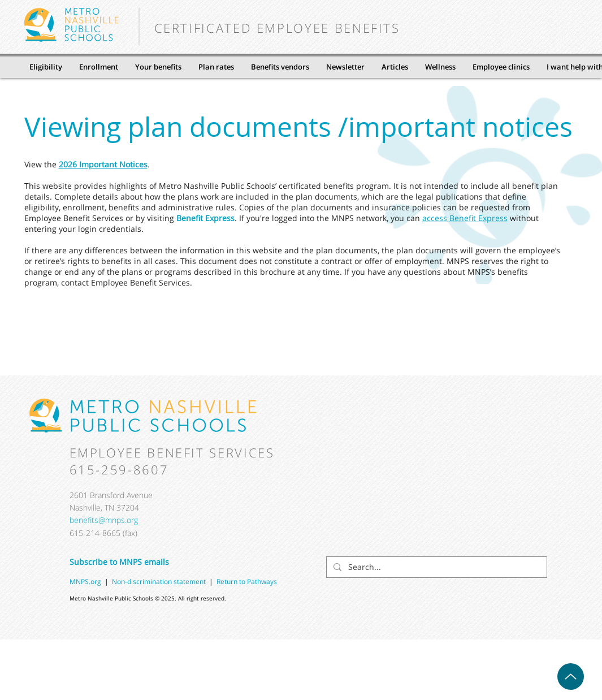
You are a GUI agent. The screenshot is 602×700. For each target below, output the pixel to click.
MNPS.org (85, 582)
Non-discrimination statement (161, 582)
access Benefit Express (465, 218)
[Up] (571, 677)
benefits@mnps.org (104, 520)
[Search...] (436, 567)
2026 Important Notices (103, 164)
